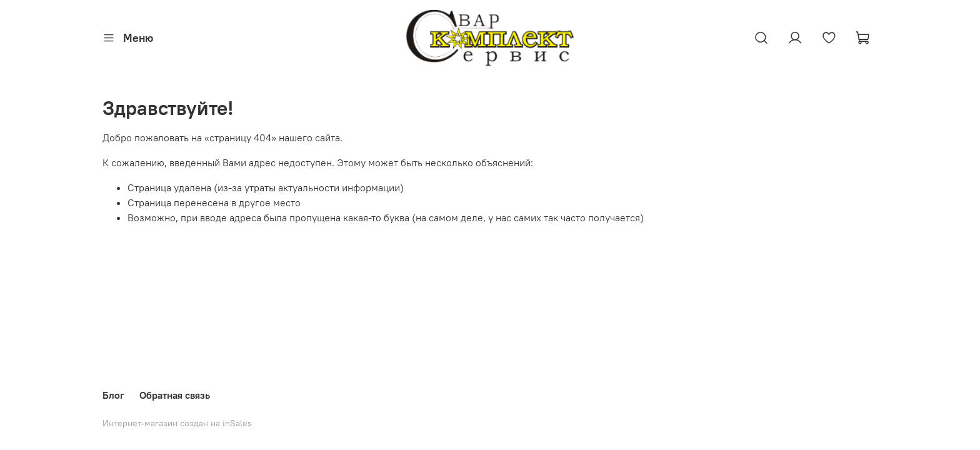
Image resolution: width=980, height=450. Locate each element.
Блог (113, 395)
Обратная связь (175, 395)
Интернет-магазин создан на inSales (177, 423)
